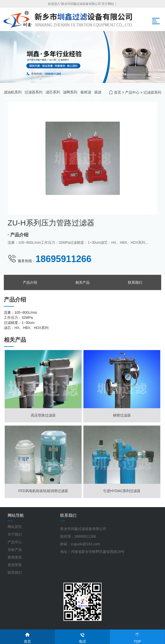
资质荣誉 (15, 565)
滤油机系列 (13, 92)
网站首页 (15, 527)
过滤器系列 (34, 92)
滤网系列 (70, 92)
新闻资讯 (15, 557)
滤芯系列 (53, 92)
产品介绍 (30, 282)
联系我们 (135, 282)
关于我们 (15, 534)
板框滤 (86, 92)
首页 (118, 92)
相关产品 (82, 282)
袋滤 (98, 92)
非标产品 (15, 550)
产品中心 (132, 92)
